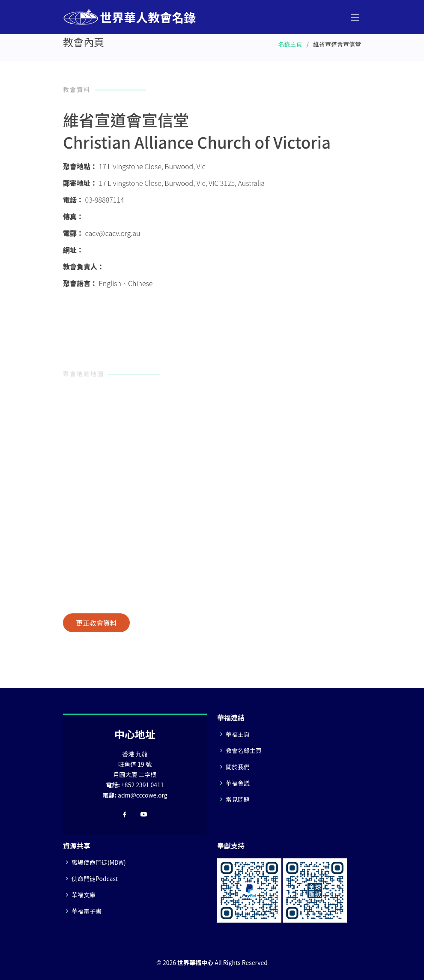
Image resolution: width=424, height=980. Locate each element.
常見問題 (238, 799)
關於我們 (238, 767)
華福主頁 (238, 734)
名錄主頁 (290, 44)
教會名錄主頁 (244, 750)
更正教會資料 (96, 623)
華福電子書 (87, 911)
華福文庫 (84, 895)
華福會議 (238, 783)
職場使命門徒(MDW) (99, 862)
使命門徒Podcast (95, 878)
